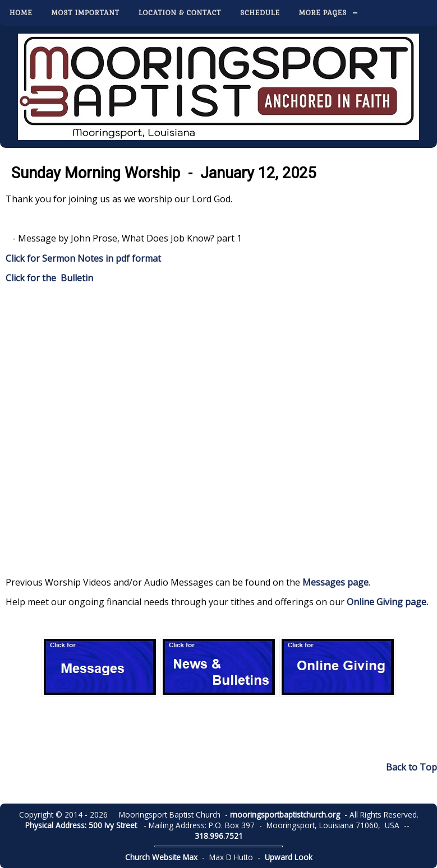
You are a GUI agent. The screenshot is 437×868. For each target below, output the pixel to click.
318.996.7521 (219, 836)
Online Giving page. (387, 602)
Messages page (335, 582)
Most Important (86, 13)
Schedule (260, 13)
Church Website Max (161, 857)
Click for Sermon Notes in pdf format (83, 258)
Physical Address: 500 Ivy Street (81, 825)
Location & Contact (180, 13)
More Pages (323, 13)
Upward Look (289, 857)
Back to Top (411, 767)
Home (21, 13)
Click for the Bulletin (49, 278)
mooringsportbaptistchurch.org (285, 814)
